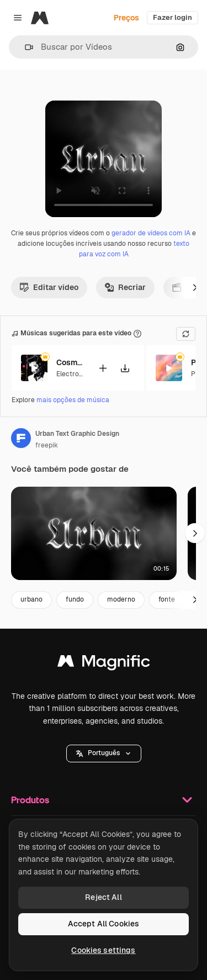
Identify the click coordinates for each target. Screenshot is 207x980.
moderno (121, 599)
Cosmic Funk (70, 362)
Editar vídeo (49, 287)
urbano (31, 599)
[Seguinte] (195, 287)
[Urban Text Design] (94, 533)
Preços (126, 18)
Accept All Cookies (104, 924)
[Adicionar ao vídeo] (103, 368)
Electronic (72, 373)
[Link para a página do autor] (21, 438)
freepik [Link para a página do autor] (47, 445)
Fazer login (173, 17)
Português (104, 753)
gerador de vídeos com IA (151, 233)
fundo (75, 599)
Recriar (125, 287)
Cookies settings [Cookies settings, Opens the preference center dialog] (103, 950)
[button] (25, 47)
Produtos (104, 800)
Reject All (103, 897)
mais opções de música (73, 400)
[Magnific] (40, 18)
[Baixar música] (125, 368)
